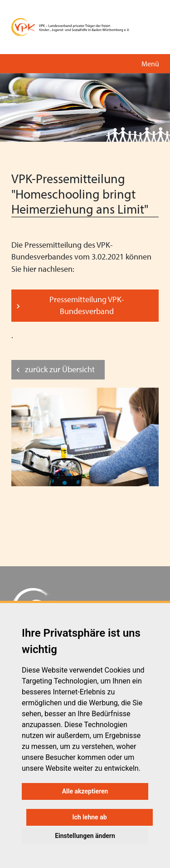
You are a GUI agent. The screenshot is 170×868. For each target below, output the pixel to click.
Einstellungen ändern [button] (85, 836)
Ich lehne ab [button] (89, 817)
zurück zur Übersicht (60, 369)
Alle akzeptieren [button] (85, 791)
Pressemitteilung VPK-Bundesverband (87, 305)
